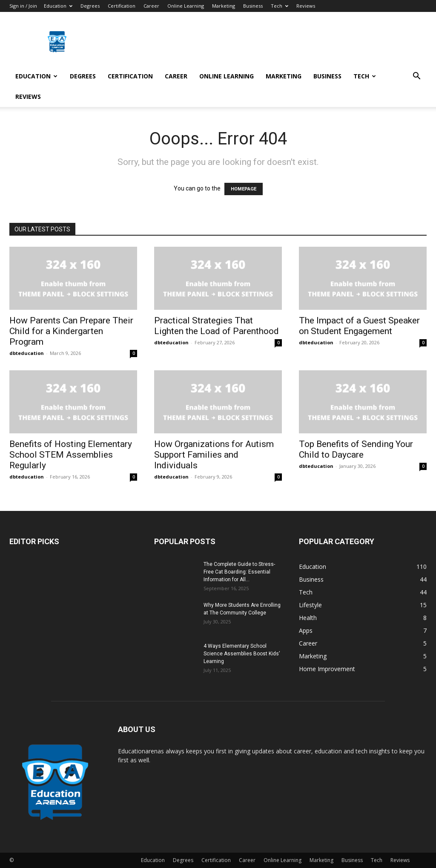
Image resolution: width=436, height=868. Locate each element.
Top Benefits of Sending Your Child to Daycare (356, 449)
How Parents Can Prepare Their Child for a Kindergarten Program (71, 331)
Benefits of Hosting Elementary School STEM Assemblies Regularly (71, 455)
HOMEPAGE (244, 189)
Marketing (224, 6)
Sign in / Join (23, 6)
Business (253, 6)
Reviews (306, 6)
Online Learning (186, 6)
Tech (280, 6)
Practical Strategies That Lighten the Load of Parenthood (217, 326)
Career (151, 6)
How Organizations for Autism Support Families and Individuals (214, 455)
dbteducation (27, 353)
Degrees (90, 6)
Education (58, 6)
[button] (416, 77)
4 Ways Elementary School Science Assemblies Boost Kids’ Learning (242, 654)
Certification (122, 6)
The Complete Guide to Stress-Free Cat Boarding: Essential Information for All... (239, 572)
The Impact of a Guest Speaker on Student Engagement (359, 326)
